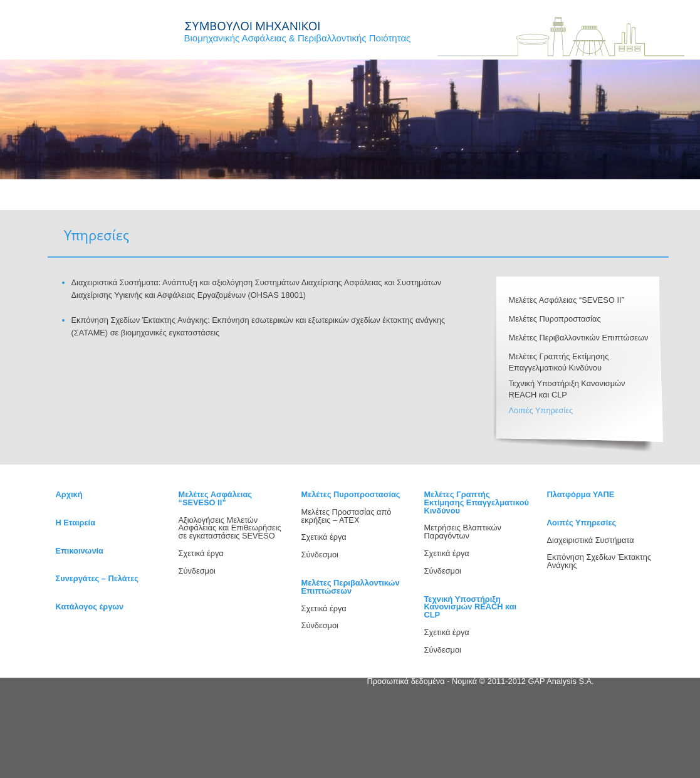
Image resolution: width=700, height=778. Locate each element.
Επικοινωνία (80, 551)
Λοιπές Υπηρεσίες (541, 410)
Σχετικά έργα (201, 553)
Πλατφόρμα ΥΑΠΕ (581, 494)
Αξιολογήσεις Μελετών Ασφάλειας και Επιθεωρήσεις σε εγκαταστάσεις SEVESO (230, 528)
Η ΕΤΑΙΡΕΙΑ (145, 202)
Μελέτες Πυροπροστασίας (555, 319)
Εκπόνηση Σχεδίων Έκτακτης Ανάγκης (599, 561)
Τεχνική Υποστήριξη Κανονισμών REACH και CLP (471, 607)
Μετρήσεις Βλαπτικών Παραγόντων (463, 532)
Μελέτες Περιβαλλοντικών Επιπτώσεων (579, 338)
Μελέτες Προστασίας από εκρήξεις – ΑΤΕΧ (347, 516)
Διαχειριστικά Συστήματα (591, 540)
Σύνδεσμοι (197, 571)
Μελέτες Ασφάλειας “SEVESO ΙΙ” (567, 300)
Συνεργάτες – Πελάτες (97, 578)
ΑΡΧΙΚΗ (76, 202)
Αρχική (69, 494)
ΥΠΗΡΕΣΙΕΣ (214, 202)
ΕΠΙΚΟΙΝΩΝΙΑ (353, 202)
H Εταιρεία (76, 523)
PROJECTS (284, 202)
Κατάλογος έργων (90, 607)
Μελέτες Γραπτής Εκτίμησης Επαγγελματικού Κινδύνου (477, 502)
